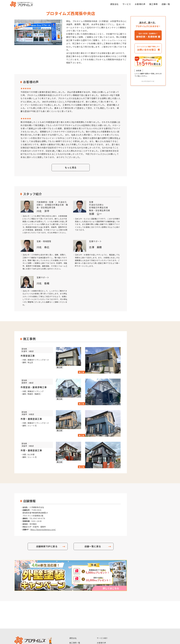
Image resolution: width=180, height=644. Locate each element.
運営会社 (114, 4)
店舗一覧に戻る (93, 546)
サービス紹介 (102, 611)
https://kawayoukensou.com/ (43, 529)
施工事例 (153, 4)
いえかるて (74, 620)
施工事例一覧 (75, 615)
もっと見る (71, 167)
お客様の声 (140, 4)
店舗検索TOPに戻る (47, 546)
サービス (127, 4)
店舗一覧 (166, 4)
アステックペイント (77, 624)
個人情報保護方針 (104, 624)
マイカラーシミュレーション (109, 620)
